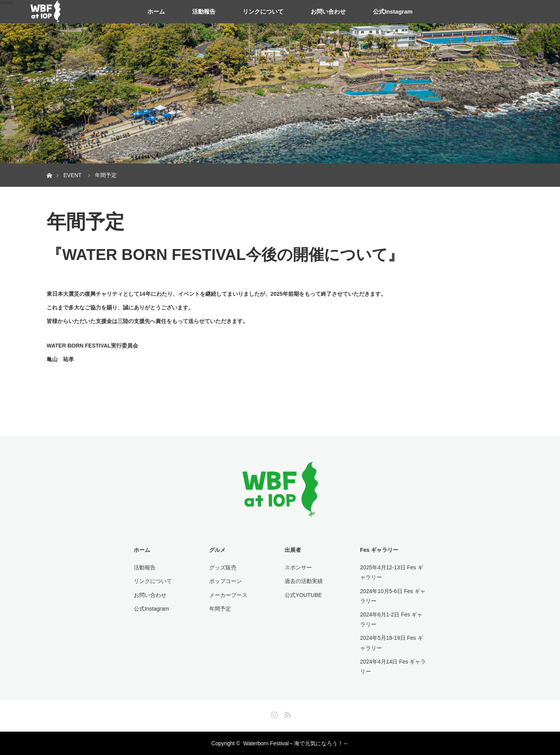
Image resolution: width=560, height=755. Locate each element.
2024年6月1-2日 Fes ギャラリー (391, 619)
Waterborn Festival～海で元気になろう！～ (296, 743)
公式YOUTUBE (303, 595)
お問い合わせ (328, 11)
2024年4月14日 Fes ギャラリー (393, 666)
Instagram (273, 713)
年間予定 (220, 609)
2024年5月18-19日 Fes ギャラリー (392, 643)
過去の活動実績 (304, 581)
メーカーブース (228, 595)
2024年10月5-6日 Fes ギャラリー (393, 596)
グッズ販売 (223, 567)
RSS (287, 713)
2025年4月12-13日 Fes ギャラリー (392, 572)
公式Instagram (393, 11)
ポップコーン (226, 581)
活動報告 (204, 11)
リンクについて (263, 11)
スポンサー (298, 567)
